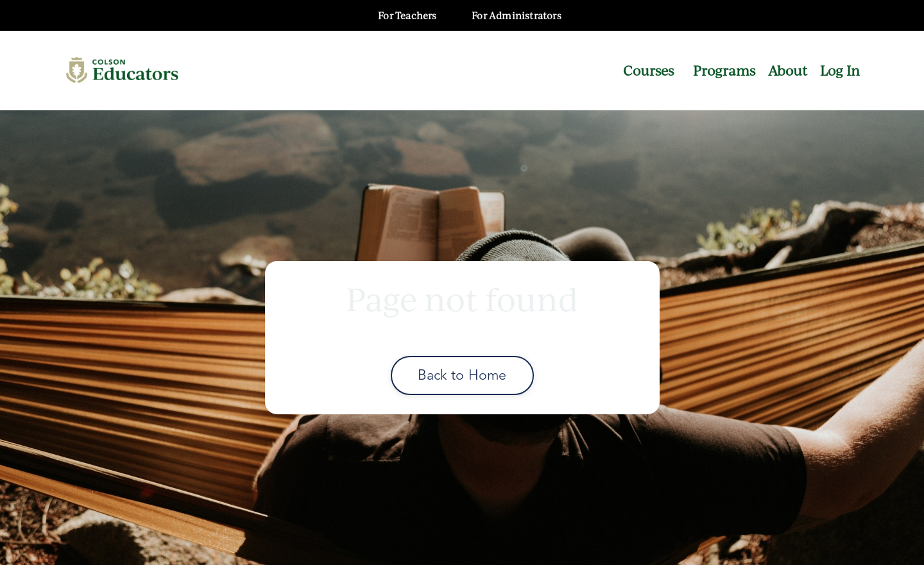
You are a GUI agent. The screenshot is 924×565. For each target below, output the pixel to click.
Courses (648, 70)
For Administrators (517, 16)
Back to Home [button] (462, 375)
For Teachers (407, 16)
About (788, 70)
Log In (840, 70)
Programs (724, 70)
